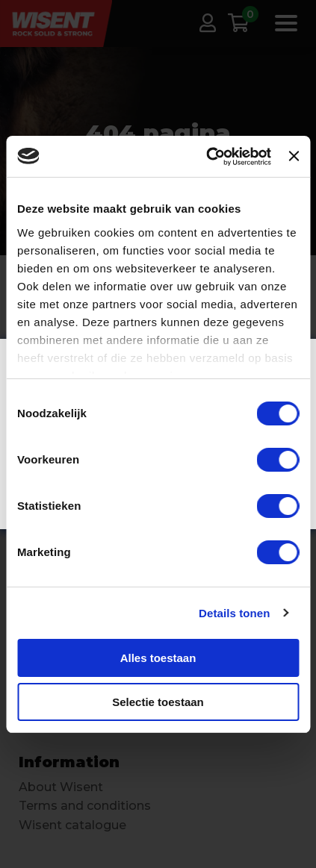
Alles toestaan (158, 658)
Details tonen (234, 613)
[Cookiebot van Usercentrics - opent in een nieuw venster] (206, 157)
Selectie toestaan (158, 702)
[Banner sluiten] (294, 156)
